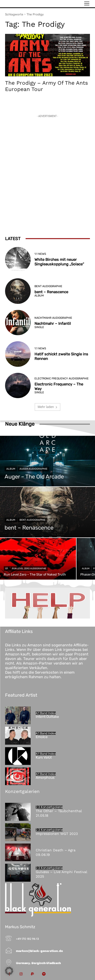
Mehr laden (47, 407)
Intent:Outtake (47, 717)
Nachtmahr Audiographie (53, 318)
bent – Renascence (51, 292)
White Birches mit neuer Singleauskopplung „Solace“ (59, 262)
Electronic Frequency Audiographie (62, 379)
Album (39, 296)
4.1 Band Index (46, 713)
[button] (9, 971)
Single (39, 327)
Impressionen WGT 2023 (57, 834)
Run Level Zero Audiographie (29, 568)
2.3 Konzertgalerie (49, 807)
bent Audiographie (48, 286)
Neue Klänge (20, 424)
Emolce (42, 737)
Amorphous (45, 778)
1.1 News (40, 254)
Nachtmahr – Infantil (53, 324)
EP (7, 568)
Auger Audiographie (33, 469)
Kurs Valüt (44, 757)
